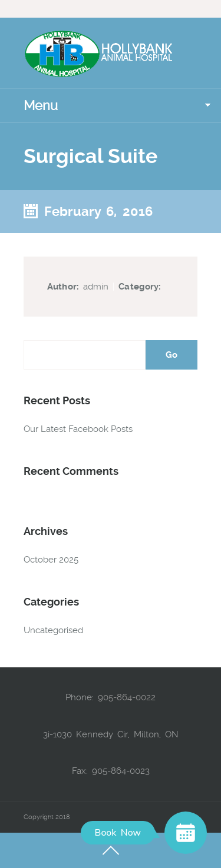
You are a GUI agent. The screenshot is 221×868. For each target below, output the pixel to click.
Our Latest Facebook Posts (78, 429)
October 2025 (51, 560)
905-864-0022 (127, 697)
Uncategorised (53, 630)
